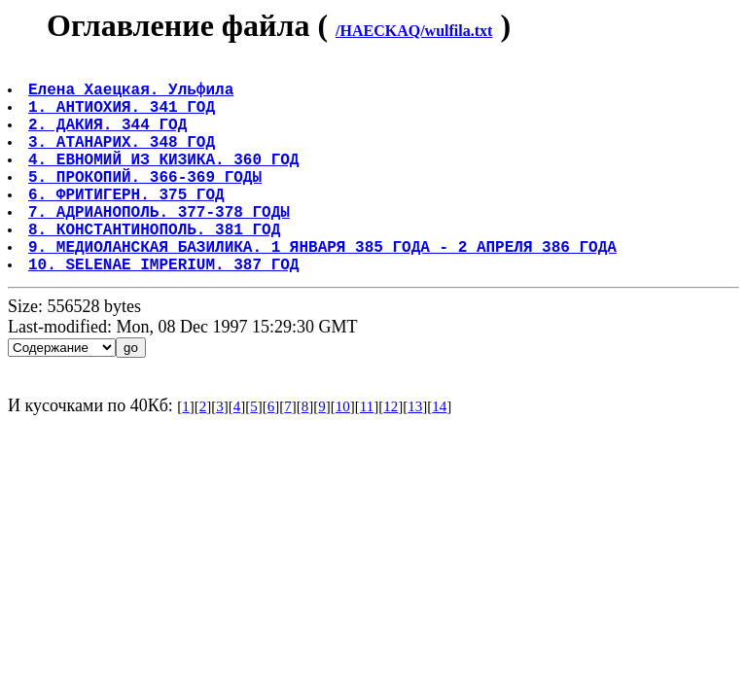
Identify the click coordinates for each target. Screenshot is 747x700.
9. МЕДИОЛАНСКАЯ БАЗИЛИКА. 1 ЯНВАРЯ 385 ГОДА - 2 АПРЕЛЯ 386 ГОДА (324, 289)
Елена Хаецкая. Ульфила (133, 96)
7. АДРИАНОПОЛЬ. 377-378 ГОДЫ (161, 246)
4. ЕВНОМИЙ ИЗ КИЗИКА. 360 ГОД (165, 182)
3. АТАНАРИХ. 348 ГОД (124, 160)
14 (439, 453)
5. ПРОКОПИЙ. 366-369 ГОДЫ (147, 203)
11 (367, 453)
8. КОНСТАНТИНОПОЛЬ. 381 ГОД (156, 267)
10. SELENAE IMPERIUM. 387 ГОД (165, 310)
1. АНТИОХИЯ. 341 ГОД (124, 118)
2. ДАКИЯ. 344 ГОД (109, 139)
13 (415, 453)
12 (391, 453)
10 (343, 453)
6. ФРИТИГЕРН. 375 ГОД (128, 225)
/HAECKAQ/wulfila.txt (414, 31)
